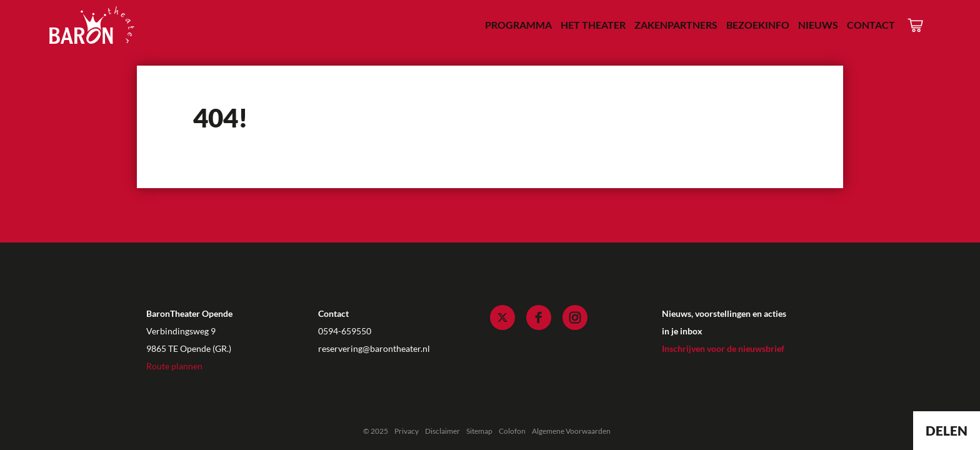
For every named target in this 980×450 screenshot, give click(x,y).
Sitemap (479, 431)
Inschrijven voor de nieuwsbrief (723, 348)
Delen (947, 430)
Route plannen (174, 366)
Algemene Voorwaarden (571, 431)
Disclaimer (442, 431)
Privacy (407, 431)
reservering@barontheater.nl (374, 348)
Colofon (512, 431)
